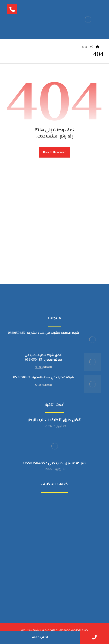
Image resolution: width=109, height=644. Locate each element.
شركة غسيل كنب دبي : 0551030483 (54, 463)
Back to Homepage (55, 152)
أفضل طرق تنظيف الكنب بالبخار (54, 420)
